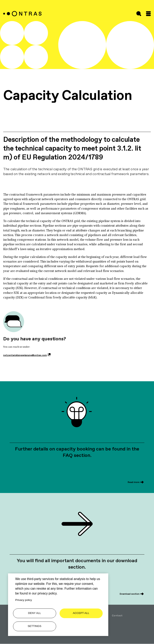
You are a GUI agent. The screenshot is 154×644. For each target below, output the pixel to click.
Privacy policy (24, 600)
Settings (34, 626)
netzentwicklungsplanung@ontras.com (25, 355)
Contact (117, 616)
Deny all (35, 613)
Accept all (81, 613)
